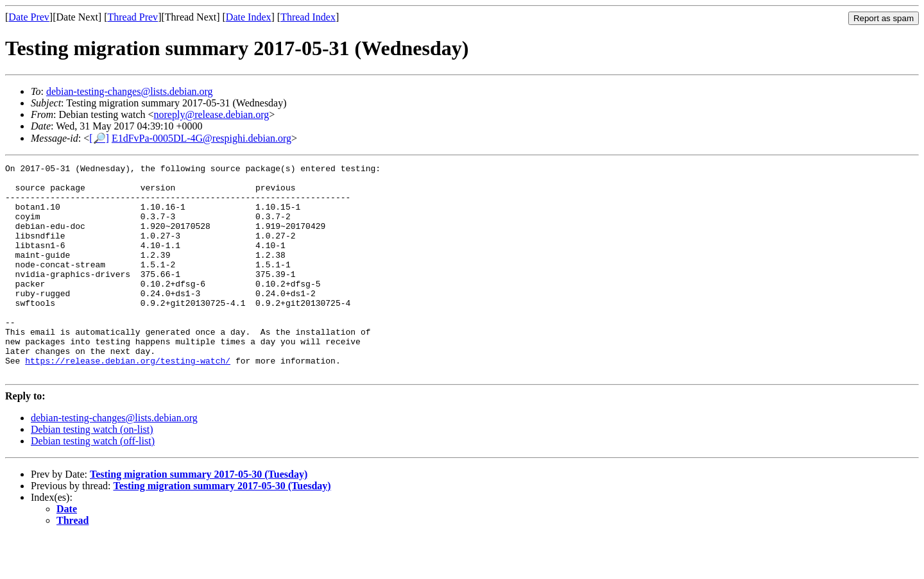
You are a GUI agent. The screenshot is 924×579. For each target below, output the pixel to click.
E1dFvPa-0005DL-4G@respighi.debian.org (201, 138)
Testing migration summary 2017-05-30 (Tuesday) (199, 516)
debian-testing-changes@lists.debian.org (130, 91)
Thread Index (308, 17)
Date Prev (29, 17)
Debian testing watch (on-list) (92, 472)
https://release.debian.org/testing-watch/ (128, 401)
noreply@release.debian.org (212, 114)
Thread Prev (133, 17)
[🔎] (99, 138)
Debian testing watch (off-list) (93, 483)
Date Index (249, 17)
